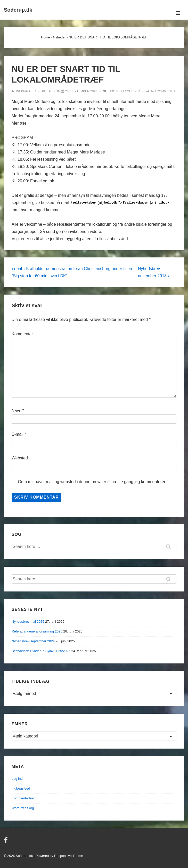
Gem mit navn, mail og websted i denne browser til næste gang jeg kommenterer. (92, 482)
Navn (16, 411)
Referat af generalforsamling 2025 (37, 631)
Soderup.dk (18, 10)
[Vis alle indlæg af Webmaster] (24, 91)
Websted (20, 458)
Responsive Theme (69, 856)
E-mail (17, 434)
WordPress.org (23, 808)
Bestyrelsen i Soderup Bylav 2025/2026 (41, 651)
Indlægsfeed (21, 788)
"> (121, 203)
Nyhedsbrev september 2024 (33, 641)
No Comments (163, 91)
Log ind (17, 779)
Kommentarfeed (24, 798)
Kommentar (22, 334)
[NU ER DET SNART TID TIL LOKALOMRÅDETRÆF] (81, 91)
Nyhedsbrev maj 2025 (28, 622)
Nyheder (132, 91)
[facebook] (6, 842)
